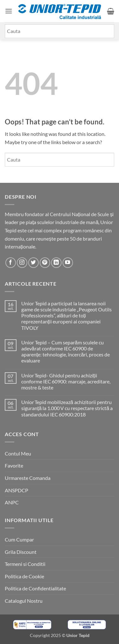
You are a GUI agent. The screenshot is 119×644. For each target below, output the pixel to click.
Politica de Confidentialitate (35, 588)
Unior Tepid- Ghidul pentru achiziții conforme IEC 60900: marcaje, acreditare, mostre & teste (66, 381)
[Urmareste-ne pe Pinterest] (45, 263)
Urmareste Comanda (28, 478)
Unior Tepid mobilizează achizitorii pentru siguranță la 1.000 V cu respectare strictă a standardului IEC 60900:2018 (67, 408)
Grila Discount (21, 552)
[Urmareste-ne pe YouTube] (68, 263)
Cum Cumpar (19, 539)
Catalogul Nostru (24, 601)
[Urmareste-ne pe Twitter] (33, 263)
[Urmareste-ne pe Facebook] (11, 263)
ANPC (12, 502)
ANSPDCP (17, 490)
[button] (9, 11)
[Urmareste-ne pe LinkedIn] (56, 263)
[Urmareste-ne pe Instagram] (22, 263)
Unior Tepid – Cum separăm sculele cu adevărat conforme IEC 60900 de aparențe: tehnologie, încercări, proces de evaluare (66, 352)
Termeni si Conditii (25, 564)
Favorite (14, 465)
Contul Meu (18, 453)
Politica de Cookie (24, 576)
